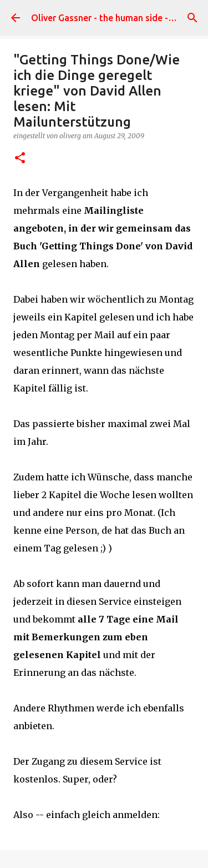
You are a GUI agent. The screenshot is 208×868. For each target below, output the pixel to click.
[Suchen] (192, 18)
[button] (20, 159)
